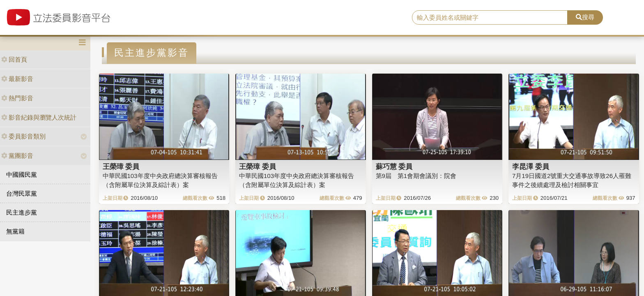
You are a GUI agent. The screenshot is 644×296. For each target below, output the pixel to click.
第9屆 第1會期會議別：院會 (416, 176)
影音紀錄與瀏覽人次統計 (39, 117)
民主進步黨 (22, 212)
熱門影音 (17, 98)
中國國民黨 (22, 175)
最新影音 (17, 79)
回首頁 (14, 59)
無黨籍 (15, 231)
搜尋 (585, 17)
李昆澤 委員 (531, 166)
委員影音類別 (23, 136)
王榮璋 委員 (121, 166)
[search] (490, 18)
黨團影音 (17, 156)
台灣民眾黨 (22, 193)
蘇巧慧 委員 (394, 166)
